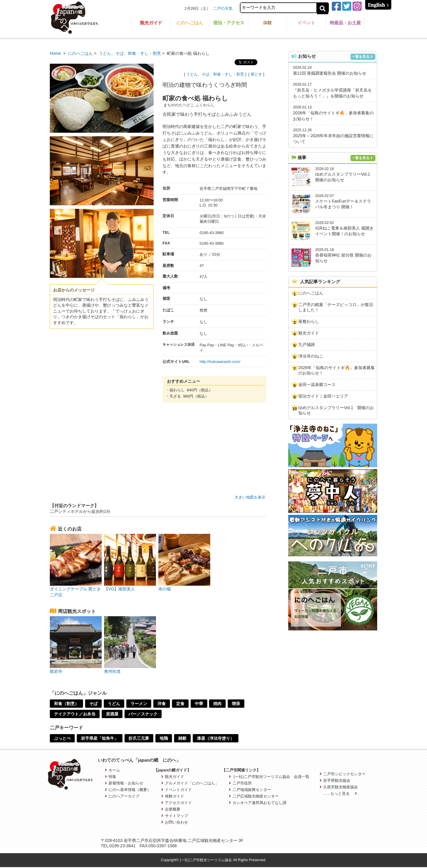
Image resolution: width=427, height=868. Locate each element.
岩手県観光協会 (335, 780)
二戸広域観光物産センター (254, 796)
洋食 (162, 704)
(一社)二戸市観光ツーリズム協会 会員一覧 (269, 777)
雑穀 (183, 738)
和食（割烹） (66, 704)
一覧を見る (362, 57)
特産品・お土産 (345, 23)
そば (120, 53)
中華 (199, 704)
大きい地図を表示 (250, 497)
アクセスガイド (177, 803)
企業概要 (171, 809)
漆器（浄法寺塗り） (216, 738)
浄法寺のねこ (311, 356)
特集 (111, 777)
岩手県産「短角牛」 (100, 738)
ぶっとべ (62, 738)
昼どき (256, 74)
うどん (105, 53)
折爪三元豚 (139, 738)
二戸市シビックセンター (343, 774)
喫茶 (237, 704)
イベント (306, 23)
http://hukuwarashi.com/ (220, 362)
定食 (181, 704)
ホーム (113, 770)
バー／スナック (143, 714)
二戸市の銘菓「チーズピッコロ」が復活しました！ (336, 307)
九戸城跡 (307, 345)
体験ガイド (173, 796)
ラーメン (139, 704)
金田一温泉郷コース (317, 385)
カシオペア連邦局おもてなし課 (258, 803)
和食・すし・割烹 (144, 53)
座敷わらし (309, 321)
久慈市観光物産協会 (339, 787)
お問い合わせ (175, 822)
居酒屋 (112, 714)
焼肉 (218, 704)
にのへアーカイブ (122, 796)
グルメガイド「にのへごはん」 (190, 783)
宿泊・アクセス (229, 23)
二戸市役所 (240, 783)
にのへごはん (190, 23)
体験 (267, 23)
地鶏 (164, 738)
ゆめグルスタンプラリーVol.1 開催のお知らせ (336, 410)
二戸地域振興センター (250, 790)
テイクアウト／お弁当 (75, 714)
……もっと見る (340, 793)
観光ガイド (151, 23)
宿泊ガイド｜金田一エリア (323, 396)
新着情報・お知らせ (124, 783)
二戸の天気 (223, 8)
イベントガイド (177, 790)
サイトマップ (175, 816)
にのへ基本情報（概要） (128, 790)
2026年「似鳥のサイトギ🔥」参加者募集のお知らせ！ (337, 370)
